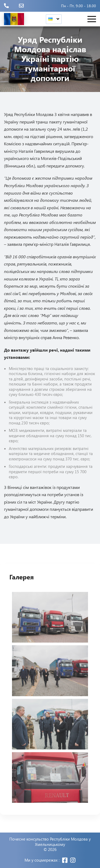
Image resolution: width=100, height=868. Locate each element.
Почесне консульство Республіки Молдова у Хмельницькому (50, 842)
